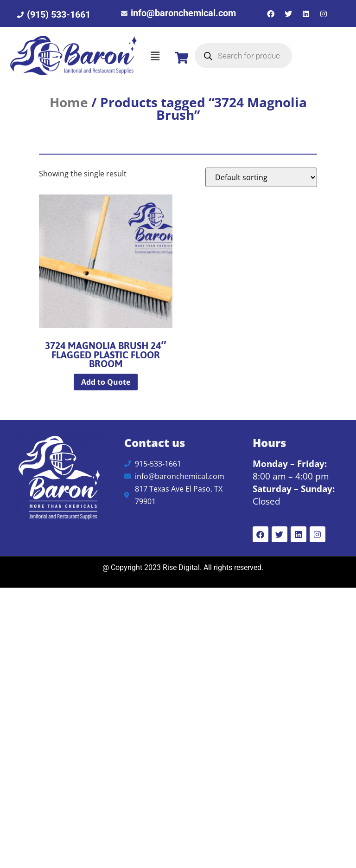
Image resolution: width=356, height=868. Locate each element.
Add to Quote (106, 382)
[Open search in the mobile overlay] (243, 56)
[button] (155, 56)
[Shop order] (261, 177)
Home (69, 102)
